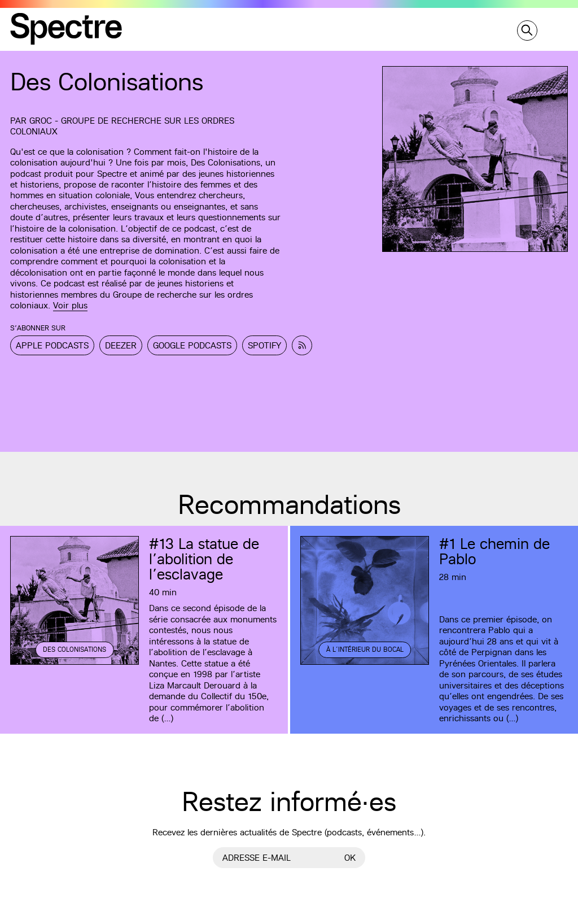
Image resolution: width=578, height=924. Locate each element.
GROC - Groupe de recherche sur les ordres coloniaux (122, 126)
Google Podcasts (192, 345)
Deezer (121, 345)
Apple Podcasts (52, 345)
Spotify (264, 345)
